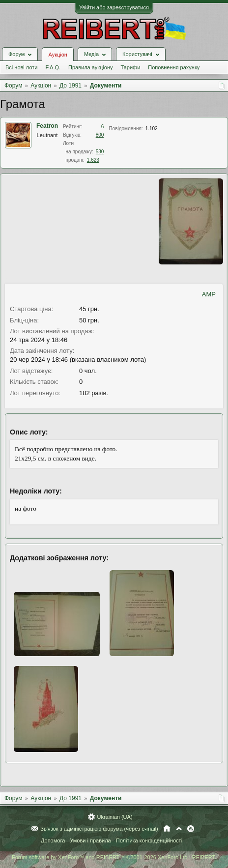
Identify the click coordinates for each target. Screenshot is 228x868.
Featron (47, 126)
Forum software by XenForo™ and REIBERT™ (114, 857)
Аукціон (57, 55)
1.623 (93, 160)
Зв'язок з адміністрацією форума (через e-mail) (99, 829)
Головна (167, 829)
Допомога (53, 840)
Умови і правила (90, 840)
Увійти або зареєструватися (114, 7)
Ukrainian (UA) (114, 817)
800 (100, 135)
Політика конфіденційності (149, 840)
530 (100, 152)
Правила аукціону (90, 67)
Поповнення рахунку (174, 67)
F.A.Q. (53, 67)
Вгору (179, 829)
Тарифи (131, 67)
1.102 (152, 129)
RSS (191, 829)
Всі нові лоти (21, 67)
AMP (209, 294)
